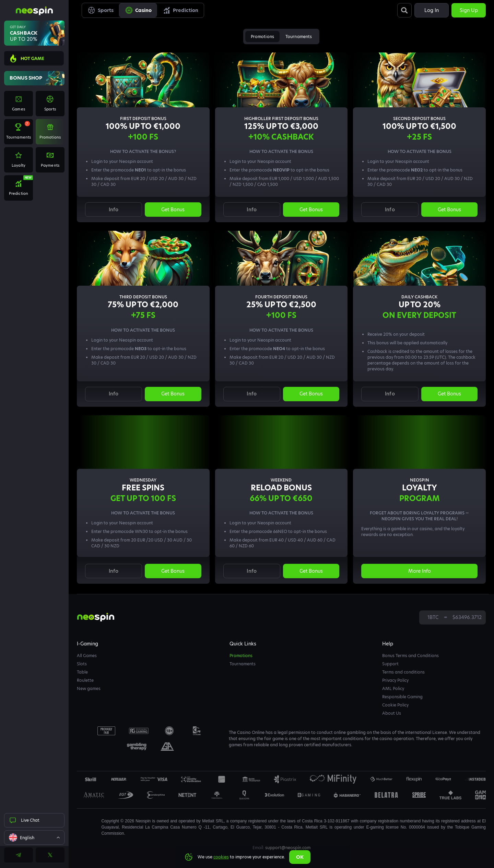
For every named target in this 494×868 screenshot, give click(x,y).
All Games (87, 656)
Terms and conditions (403, 672)
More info (420, 571)
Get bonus (173, 210)
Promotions (262, 37)
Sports (101, 10)
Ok (300, 857)
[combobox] (34, 837)
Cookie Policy (395, 705)
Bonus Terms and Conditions (410, 656)
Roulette (85, 680)
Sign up (469, 10)
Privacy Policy (395, 680)
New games (89, 688)
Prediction (180, 10)
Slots (82, 664)
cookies (221, 857)
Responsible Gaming (402, 697)
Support (390, 664)
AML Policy (393, 688)
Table (82, 672)
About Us (392, 713)
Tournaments (299, 37)
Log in (432, 10)
